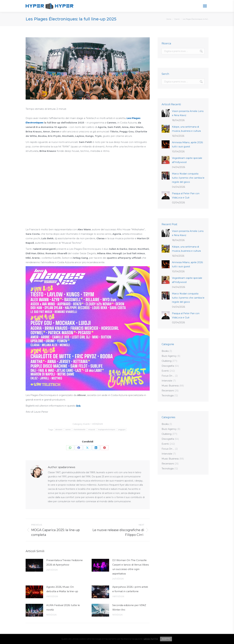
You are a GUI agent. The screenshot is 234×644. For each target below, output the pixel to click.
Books (165, 351)
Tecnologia (168, 396)
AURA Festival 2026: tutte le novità (63, 607)
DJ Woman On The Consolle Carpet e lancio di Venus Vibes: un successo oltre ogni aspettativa (131, 567)
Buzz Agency (169, 356)
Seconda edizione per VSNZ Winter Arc (129, 607)
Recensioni (168, 391)
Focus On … (168, 376)
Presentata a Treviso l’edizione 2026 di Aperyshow (65, 562)
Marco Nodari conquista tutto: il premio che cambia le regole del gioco (188, 178)
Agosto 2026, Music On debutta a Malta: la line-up (62, 589)
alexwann (59, 430)
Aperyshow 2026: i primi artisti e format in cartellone (130, 589)
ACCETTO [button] (166, 639)
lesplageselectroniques (107, 430)
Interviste (167, 381)
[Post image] (34, 565)
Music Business (170, 386)
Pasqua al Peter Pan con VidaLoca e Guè (186, 196)
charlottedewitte (79, 430)
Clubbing (167, 361)
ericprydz (92, 430)
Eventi (87, 424)
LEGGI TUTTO (151, 639)
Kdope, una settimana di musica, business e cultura (186, 129)
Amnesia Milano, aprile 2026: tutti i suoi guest (188, 144)
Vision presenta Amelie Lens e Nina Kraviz (188, 113)
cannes (68, 430)
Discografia (168, 366)
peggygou (122, 430)
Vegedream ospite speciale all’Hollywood (187, 160)
